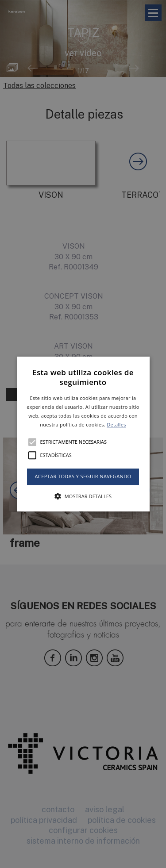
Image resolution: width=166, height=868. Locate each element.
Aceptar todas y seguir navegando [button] (83, 477)
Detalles (116, 424)
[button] (83, 434)
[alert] (83, 434)
